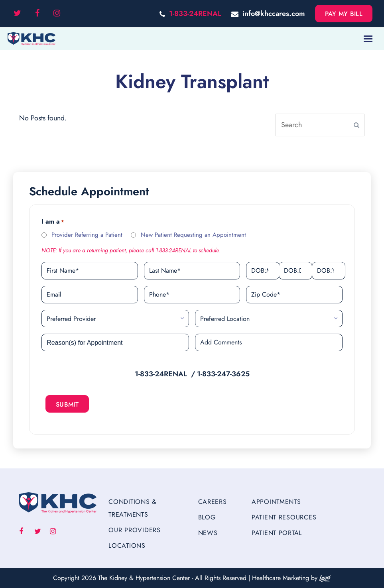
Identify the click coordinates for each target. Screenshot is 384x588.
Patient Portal (277, 533)
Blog (207, 517)
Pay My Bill (344, 14)
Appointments (276, 502)
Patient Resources (284, 517)
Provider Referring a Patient (87, 235)
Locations (127, 546)
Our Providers (134, 530)
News (208, 533)
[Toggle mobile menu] (368, 39)
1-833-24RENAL (195, 14)
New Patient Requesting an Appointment (193, 235)
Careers (213, 502)
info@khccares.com (274, 14)
